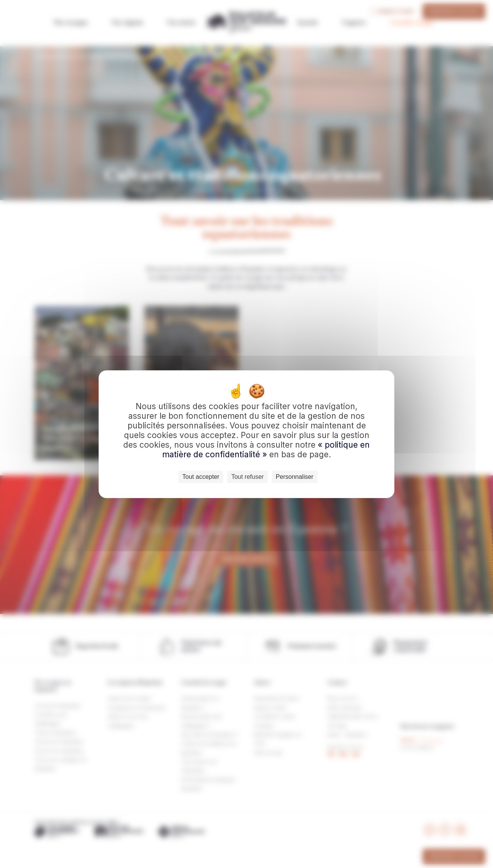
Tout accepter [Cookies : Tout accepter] (201, 477)
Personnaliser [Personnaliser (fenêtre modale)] (295, 477)
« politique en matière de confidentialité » (266, 450)
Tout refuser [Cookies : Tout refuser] (247, 477)
